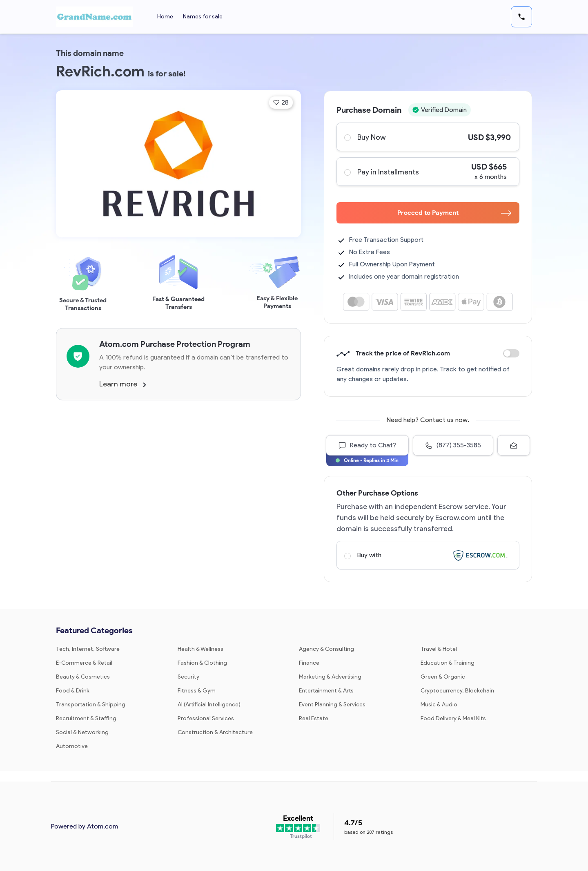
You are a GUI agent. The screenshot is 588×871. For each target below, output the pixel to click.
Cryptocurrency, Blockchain (457, 691)
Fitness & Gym (197, 691)
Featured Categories (94, 630)
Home (165, 17)
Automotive (72, 746)
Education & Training (448, 663)
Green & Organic (443, 677)
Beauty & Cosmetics (83, 677)
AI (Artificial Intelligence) (209, 705)
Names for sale (203, 17)
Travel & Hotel (439, 649)
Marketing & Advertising (330, 677)
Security (188, 677)
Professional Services (206, 718)
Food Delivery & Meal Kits (453, 718)
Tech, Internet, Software (88, 649)
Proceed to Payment (454, 213)
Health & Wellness (200, 649)
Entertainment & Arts (326, 691)
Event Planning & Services (332, 705)
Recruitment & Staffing (86, 718)
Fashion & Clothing (202, 663)
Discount (511, 353)
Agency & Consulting (326, 649)
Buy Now (428, 137)
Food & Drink (73, 691)
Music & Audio (439, 705)
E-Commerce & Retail (84, 663)
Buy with (428, 555)
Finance (309, 663)
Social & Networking (82, 732)
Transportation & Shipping (91, 705)
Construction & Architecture (215, 732)
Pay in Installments (428, 172)
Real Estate (314, 718)
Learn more (123, 384)
